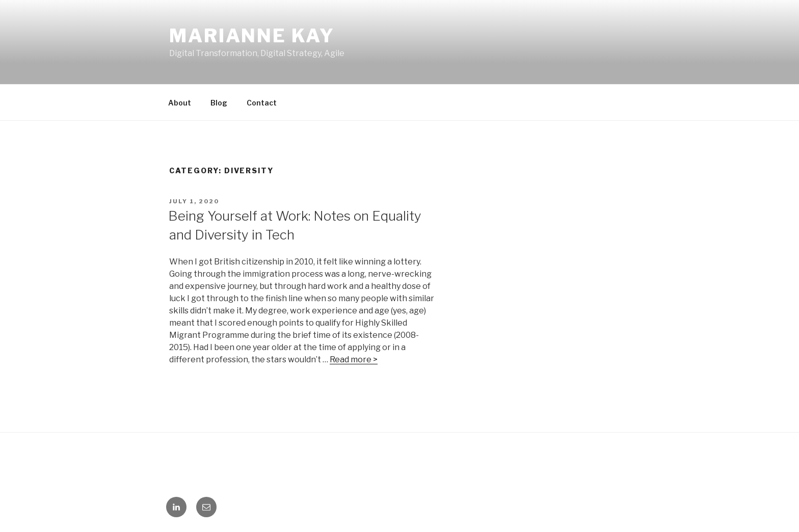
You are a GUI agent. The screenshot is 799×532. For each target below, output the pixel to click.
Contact (262, 103)
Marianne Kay (252, 36)
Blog (219, 103)
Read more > (354, 360)
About (180, 103)
